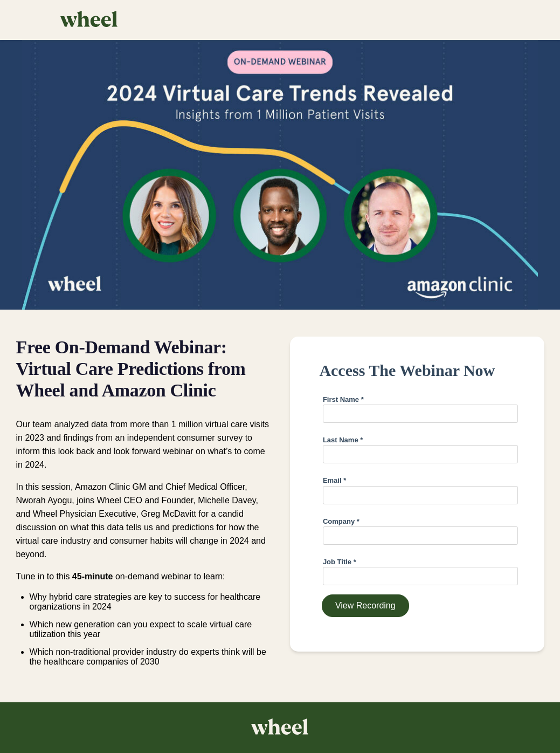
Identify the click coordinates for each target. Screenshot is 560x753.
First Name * (343, 399)
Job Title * (340, 562)
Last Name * (343, 440)
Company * (341, 521)
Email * (334, 480)
